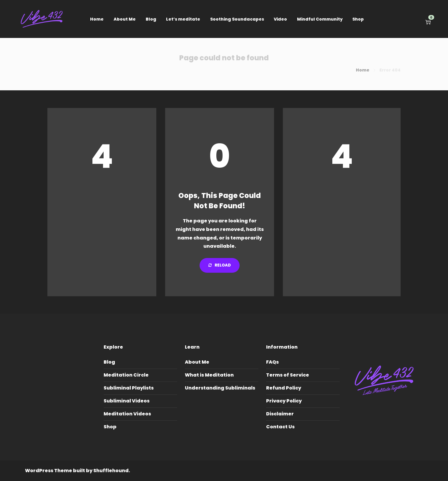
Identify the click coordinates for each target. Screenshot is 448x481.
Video (280, 19)
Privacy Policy (284, 401)
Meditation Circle (126, 375)
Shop (358, 19)
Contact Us (280, 427)
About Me (125, 19)
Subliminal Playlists (129, 388)
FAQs (272, 362)
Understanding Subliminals (220, 388)
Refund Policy (284, 388)
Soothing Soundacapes (237, 19)
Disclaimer (280, 414)
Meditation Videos (127, 414)
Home (97, 19)
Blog (151, 19)
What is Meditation (209, 375)
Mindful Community (320, 19)
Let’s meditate (183, 19)
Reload (220, 265)
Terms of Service (288, 375)
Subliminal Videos (127, 401)
